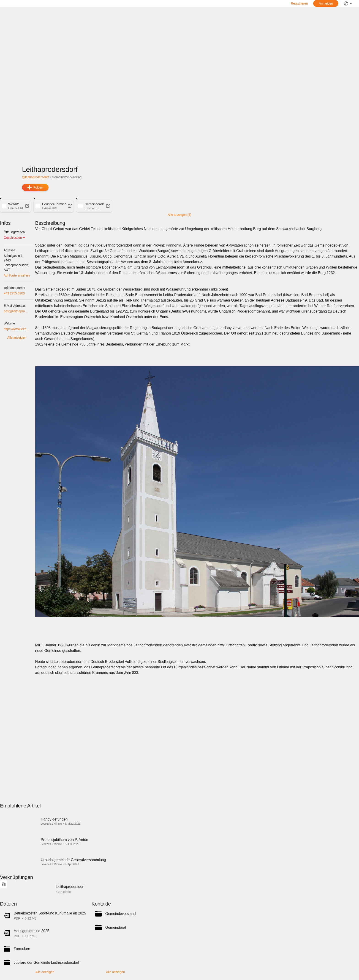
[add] (35, 187)
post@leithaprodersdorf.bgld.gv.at (17, 311)
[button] (15, 206)
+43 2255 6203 (14, 293)
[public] (348, 3)
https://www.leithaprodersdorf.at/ (17, 329)
